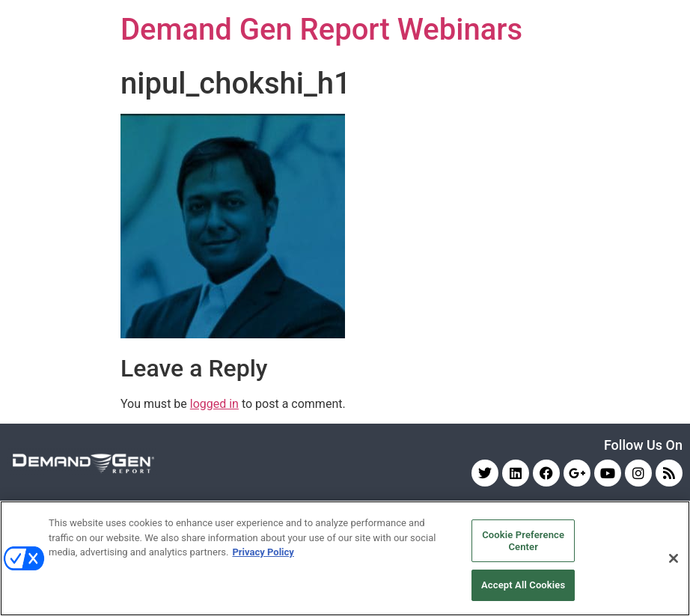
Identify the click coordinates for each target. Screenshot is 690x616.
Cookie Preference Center (523, 541)
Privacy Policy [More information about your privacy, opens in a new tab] (263, 552)
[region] (345, 558)
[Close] (674, 558)
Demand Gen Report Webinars (321, 30)
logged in (214, 404)
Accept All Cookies (523, 585)
